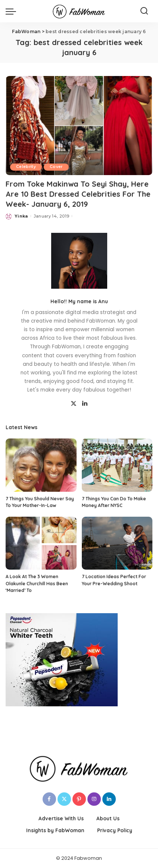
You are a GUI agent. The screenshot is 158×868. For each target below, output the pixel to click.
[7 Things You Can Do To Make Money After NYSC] (117, 465)
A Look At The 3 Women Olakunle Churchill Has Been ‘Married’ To (37, 583)
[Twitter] (74, 404)
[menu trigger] (13, 11)
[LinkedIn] (85, 404)
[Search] (144, 11)
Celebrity (26, 167)
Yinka (21, 216)
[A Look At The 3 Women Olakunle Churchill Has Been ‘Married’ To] (41, 543)
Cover (56, 167)
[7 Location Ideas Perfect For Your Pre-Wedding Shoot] (117, 543)
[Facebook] (49, 799)
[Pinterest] (79, 799)
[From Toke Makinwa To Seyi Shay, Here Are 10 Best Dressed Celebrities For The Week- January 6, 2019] (79, 126)
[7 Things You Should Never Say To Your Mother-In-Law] (41, 465)
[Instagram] (94, 799)
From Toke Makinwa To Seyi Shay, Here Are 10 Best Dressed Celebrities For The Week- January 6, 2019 (78, 194)
